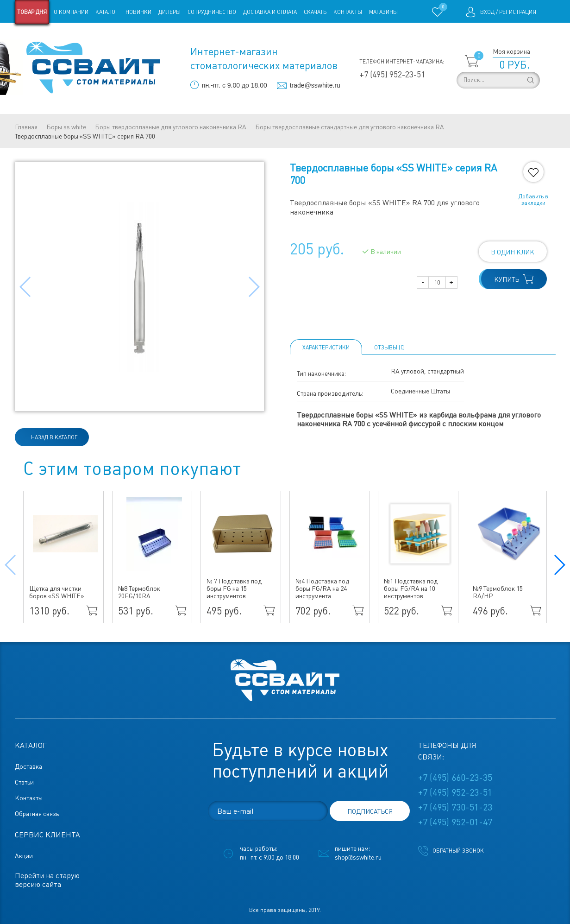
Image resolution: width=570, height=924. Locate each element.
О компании (71, 12)
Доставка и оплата (270, 12)
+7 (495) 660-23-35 (455, 778)
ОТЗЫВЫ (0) (389, 348)
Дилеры (169, 12)
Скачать (315, 12)
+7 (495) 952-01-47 (455, 822)
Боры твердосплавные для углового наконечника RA (171, 127)
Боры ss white (66, 127)
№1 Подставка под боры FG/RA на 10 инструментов (411, 589)
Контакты (348, 12)
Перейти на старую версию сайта (47, 880)
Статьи (90, 36)
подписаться (370, 811)
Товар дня (32, 12)
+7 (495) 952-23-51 (392, 74)
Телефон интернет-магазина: (402, 62)
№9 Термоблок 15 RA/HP (498, 592)
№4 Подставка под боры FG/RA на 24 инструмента (322, 589)
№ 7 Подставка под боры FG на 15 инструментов (234, 589)
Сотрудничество (212, 12)
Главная (26, 127)
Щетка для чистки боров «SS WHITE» (57, 592)
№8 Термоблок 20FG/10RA (139, 592)
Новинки (138, 12)
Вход (487, 12)
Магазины (383, 12)
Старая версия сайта (44, 36)
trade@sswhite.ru (315, 85)
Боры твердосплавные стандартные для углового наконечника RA (350, 127)
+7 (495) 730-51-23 (455, 807)
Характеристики (326, 348)
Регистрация (518, 12)
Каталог (107, 12)
